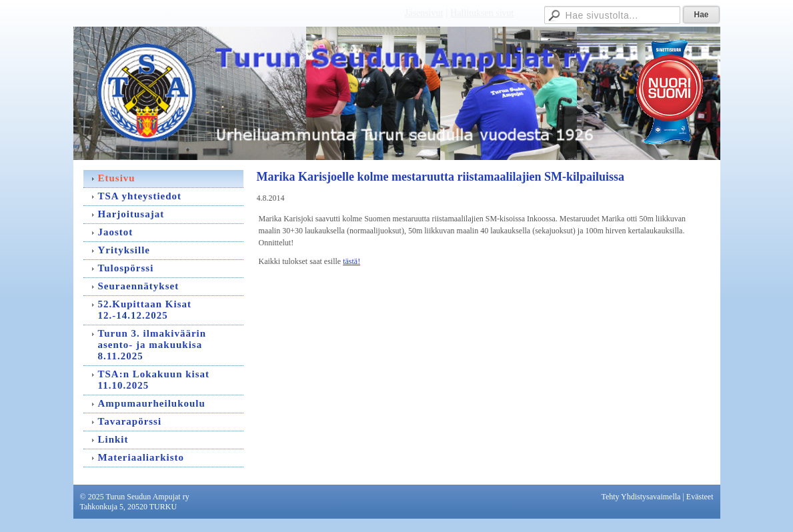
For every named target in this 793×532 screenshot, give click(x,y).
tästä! (351, 261)
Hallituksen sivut (482, 13)
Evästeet (700, 497)
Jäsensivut (424, 13)
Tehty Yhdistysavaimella (641, 497)
